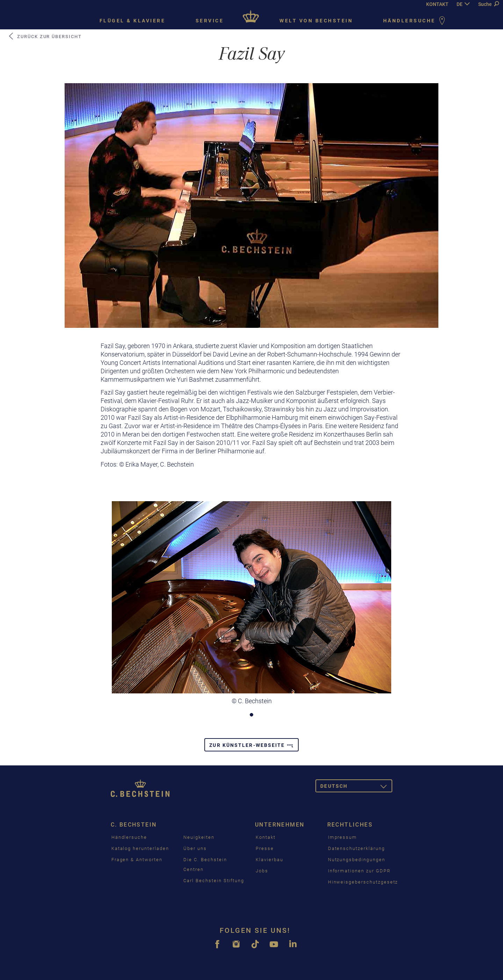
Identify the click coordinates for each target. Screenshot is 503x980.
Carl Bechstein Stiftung (214, 881)
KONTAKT (437, 4)
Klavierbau (269, 860)
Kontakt (266, 837)
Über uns (195, 848)
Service (210, 21)
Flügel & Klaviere (133, 21)
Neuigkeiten (199, 837)
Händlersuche (415, 21)
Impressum (343, 837)
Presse (265, 848)
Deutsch (356, 787)
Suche (489, 4)
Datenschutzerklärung (356, 848)
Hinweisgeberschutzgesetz (363, 882)
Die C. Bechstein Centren (205, 864)
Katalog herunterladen (140, 848)
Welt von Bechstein (316, 21)
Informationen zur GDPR (359, 871)
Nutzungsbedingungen (357, 860)
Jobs (262, 871)
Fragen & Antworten (137, 860)
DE (460, 4)
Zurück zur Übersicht (45, 36)
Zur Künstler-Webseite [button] (251, 745)
